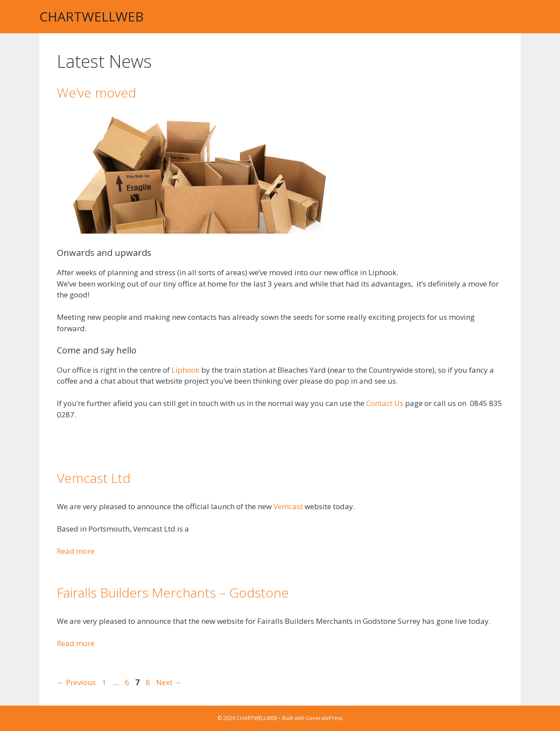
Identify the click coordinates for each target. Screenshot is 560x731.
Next (169, 682)
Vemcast (289, 506)
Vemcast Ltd (94, 478)
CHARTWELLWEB (91, 16)
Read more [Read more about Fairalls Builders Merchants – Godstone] (76, 643)
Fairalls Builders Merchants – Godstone (173, 593)
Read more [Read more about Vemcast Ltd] (76, 551)
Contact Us (385, 403)
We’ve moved (96, 93)
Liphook (185, 370)
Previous (76, 682)
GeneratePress (324, 718)
